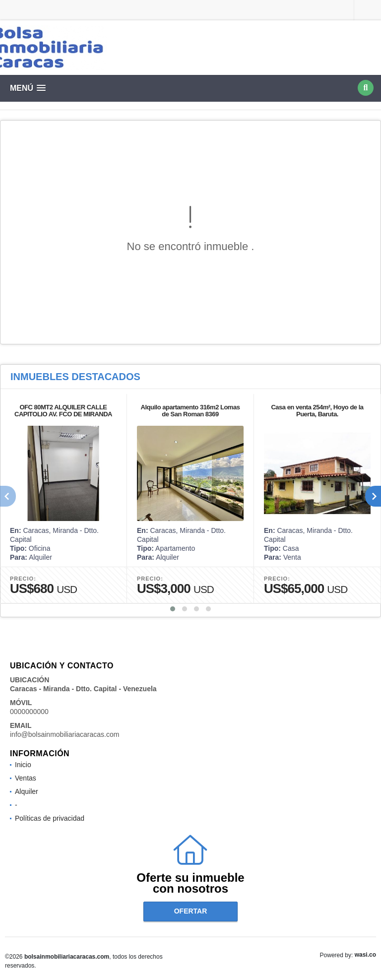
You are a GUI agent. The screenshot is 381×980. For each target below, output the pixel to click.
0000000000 (29, 712)
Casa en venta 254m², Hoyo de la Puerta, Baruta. (317, 411)
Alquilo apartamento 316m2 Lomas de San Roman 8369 (190, 411)
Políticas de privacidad (50, 818)
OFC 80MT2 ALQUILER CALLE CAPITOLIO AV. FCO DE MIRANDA (63, 411)
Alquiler (27, 791)
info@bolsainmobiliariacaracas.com (64, 734)
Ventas (26, 778)
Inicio (23, 765)
